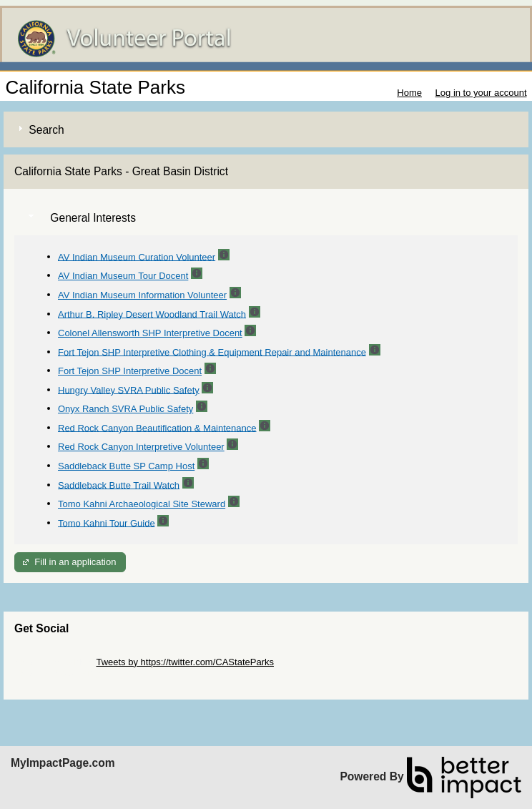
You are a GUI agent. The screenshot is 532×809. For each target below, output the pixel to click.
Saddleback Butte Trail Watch (119, 485)
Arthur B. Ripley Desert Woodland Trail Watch (152, 314)
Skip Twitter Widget (54, 662)
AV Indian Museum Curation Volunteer (137, 256)
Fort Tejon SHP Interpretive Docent (130, 371)
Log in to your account (481, 93)
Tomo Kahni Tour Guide (107, 523)
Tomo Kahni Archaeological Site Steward (142, 504)
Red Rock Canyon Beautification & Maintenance (157, 427)
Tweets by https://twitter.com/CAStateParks (185, 662)
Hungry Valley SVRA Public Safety (129, 389)
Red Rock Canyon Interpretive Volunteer (141, 447)
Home (409, 93)
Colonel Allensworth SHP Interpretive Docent (150, 333)
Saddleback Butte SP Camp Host (126, 466)
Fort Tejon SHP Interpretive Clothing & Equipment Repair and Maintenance (212, 352)
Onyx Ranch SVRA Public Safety (125, 409)
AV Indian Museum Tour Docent (123, 276)
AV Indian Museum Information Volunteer (142, 295)
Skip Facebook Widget (61, 673)
